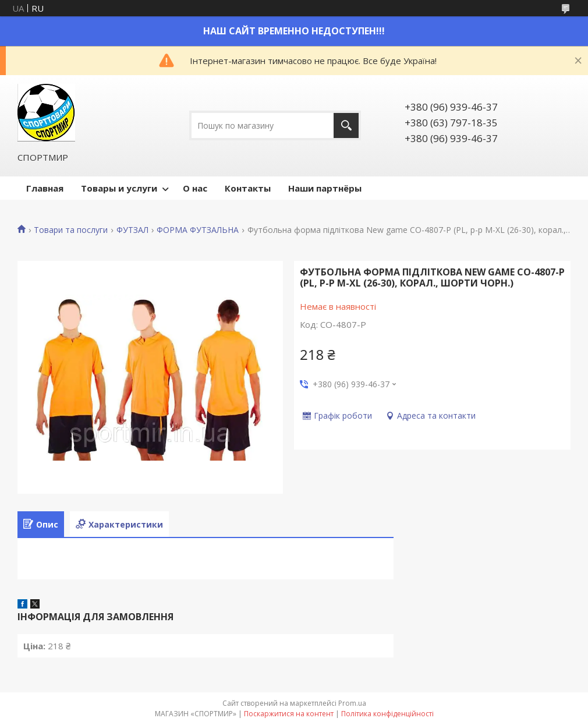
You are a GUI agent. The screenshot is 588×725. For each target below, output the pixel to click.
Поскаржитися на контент (289, 714)
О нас (195, 188)
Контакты (248, 188)
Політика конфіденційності (387, 714)
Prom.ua (352, 703)
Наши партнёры (325, 188)
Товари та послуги (71, 230)
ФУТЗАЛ (132, 230)
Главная (45, 188)
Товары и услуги (119, 188)
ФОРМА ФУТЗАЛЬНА (198, 230)
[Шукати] (346, 125)
